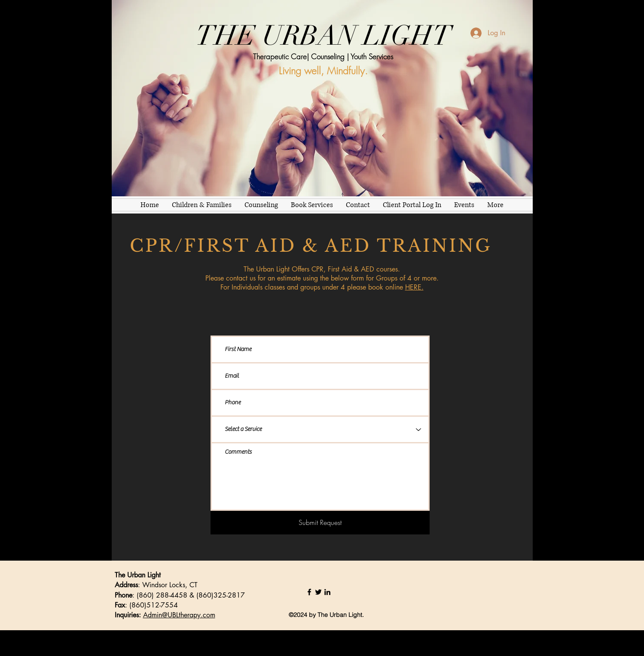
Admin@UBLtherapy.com (179, 615)
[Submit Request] (320, 523)
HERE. (414, 287)
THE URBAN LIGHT (324, 36)
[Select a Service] (320, 429)
